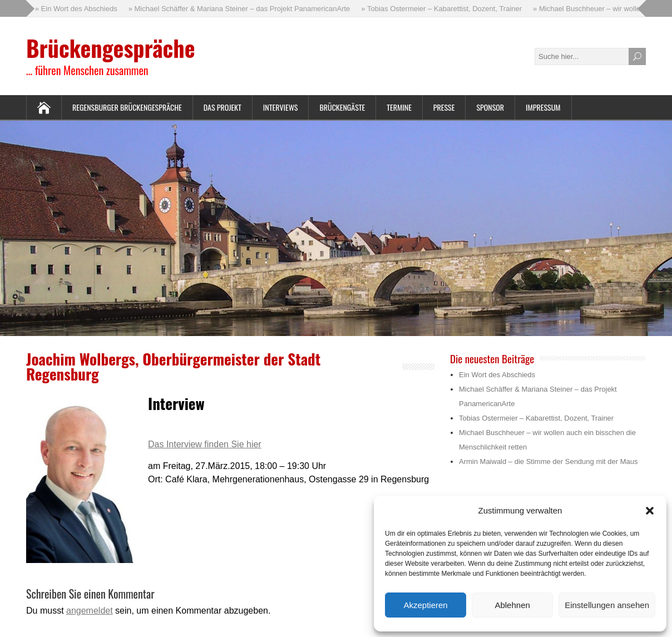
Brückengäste (342, 107)
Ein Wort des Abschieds (497, 375)
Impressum (543, 107)
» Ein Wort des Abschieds (76, 9)
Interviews (281, 107)
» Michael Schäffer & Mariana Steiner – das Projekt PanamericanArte (239, 9)
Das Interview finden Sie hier (205, 444)
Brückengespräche (110, 48)
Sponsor (490, 107)
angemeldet (90, 611)
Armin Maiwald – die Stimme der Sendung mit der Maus (549, 461)
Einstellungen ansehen (607, 605)
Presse (444, 107)
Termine (399, 107)
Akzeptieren (425, 605)
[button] (650, 511)
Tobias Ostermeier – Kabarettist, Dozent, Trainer (536, 418)
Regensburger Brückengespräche (127, 107)
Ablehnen (512, 605)
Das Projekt (223, 107)
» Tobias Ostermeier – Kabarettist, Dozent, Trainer (442, 9)
